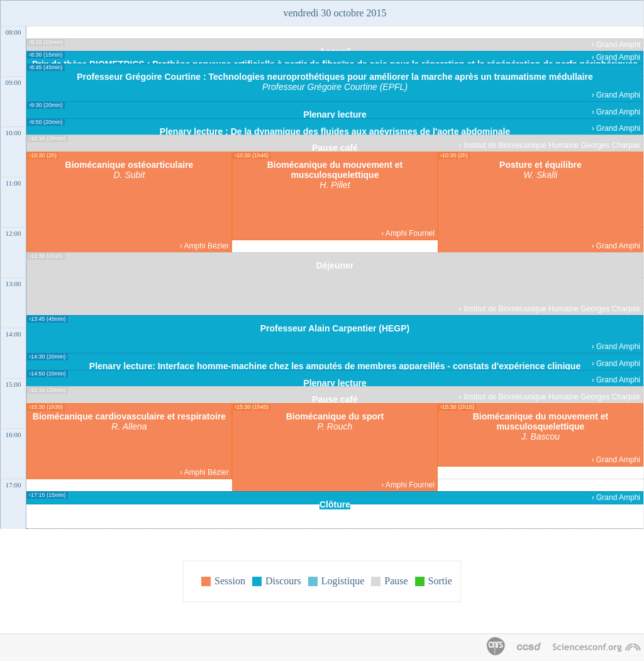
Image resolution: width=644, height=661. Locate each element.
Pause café (335, 148)
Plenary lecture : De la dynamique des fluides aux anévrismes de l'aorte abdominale (335, 131)
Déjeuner (335, 265)
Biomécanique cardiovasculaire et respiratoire (129, 416)
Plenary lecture (335, 114)
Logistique (343, 581)
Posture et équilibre (541, 165)
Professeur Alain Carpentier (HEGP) (335, 328)
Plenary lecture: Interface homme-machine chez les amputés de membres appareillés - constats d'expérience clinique (335, 366)
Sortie (440, 581)
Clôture (335, 504)
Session (230, 581)
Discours (283, 581)
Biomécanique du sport (335, 416)
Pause (396, 581)
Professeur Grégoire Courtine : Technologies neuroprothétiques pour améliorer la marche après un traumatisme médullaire (335, 77)
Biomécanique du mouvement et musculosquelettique (335, 170)
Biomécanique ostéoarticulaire (130, 165)
